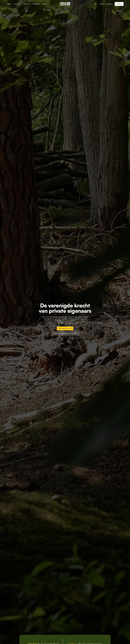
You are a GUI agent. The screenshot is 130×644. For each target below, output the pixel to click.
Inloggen (110, 4)
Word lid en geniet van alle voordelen (65, 333)
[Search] (96, 4)
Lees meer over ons (65, 328)
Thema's (27, 4)
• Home (9, 4)
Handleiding (36, 4)
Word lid (102, 4)
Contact (119, 4)
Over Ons (17, 4)
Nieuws (45, 4)
